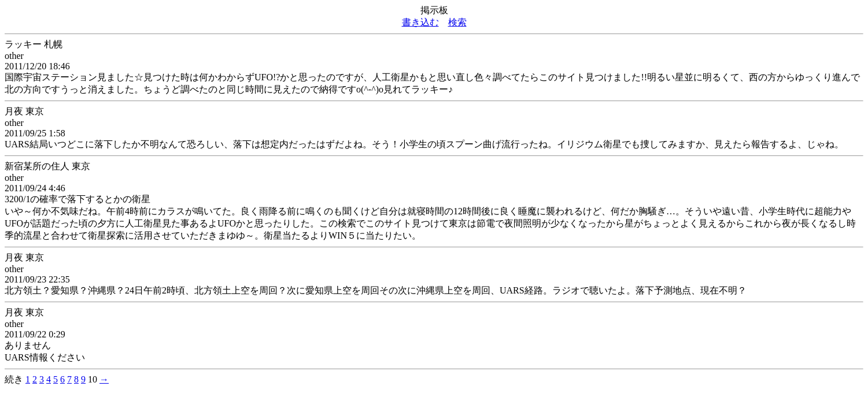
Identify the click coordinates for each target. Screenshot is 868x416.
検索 (457, 22)
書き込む (420, 22)
